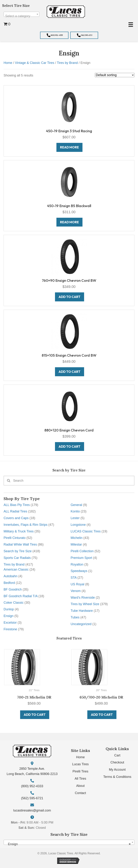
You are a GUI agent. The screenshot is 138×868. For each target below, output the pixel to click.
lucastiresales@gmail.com (32, 810)
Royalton (77, 564)
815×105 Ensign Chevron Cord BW (69, 355)
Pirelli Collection (82, 551)
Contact (80, 793)
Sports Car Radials (17, 558)
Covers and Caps (16, 518)
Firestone (10, 629)
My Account (117, 770)
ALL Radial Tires (15, 511)
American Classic (16, 569)
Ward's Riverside (83, 598)
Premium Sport (81, 558)
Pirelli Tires (80, 771)
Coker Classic (14, 603)
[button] (54, 35)
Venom (76, 591)
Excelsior (10, 623)
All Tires (80, 779)
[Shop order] (115, 75)
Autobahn (11, 576)
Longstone (78, 525)
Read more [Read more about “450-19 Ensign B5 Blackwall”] (69, 222)
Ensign (9, 616)
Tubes (75, 617)
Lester (75, 518)
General (76, 505)
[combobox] (21, 14)
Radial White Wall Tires (20, 544)
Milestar (76, 544)
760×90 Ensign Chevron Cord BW (69, 280)
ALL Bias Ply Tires (17, 505)
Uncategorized (81, 624)
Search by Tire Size (18, 551)
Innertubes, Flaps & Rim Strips (26, 525)
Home (8, 63)
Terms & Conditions (117, 777)
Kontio (75, 511)
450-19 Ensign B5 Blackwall (69, 206)
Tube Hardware (82, 611)
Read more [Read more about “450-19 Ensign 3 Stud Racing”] (69, 147)
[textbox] (21, 16)
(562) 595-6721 (32, 798)
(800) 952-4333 (32, 786)
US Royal (77, 584)
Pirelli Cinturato (15, 538)
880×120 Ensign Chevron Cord (69, 430)
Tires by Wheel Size (85, 604)
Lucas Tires (80, 764)
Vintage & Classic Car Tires (35, 63)
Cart (117, 755)
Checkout (117, 762)
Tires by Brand (14, 564)
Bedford (9, 583)
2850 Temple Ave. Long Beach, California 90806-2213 (32, 771)
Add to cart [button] (36, 715)
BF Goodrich (13, 589)
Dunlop (9, 609)
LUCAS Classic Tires (86, 531)
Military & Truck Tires (19, 531)
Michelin (77, 538)
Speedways (79, 571)
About (80, 786)
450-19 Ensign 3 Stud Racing (69, 131)
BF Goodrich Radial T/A (21, 596)
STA (74, 578)
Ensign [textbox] (68, 844)
